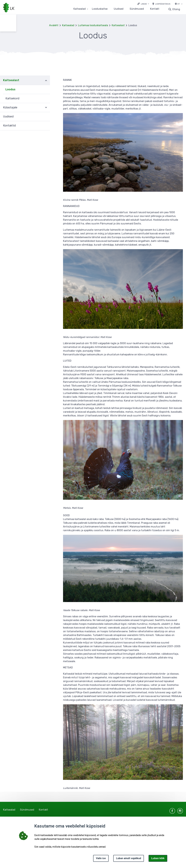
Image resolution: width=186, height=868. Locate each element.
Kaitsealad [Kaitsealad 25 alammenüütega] (80, 9)
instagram (180, 811)
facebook (172, 811)
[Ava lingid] (143, 4)
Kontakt (155, 9)
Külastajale (10, 107)
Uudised (119, 9)
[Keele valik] (182, 4)
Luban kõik (158, 858)
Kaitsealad (68, 25)
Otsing (176, 9)
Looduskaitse (100, 9)
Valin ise (101, 858)
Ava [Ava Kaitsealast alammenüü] (46, 80)
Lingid (144, 4)
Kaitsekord (12, 98)
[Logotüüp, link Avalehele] (9, 8)
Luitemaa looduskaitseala (93, 25)
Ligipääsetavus (163, 4)
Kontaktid (9, 126)
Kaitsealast (118, 25)
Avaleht (54, 25)
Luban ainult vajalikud (129, 858)
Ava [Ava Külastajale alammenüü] (46, 108)
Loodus (10, 89)
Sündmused (137, 9)
